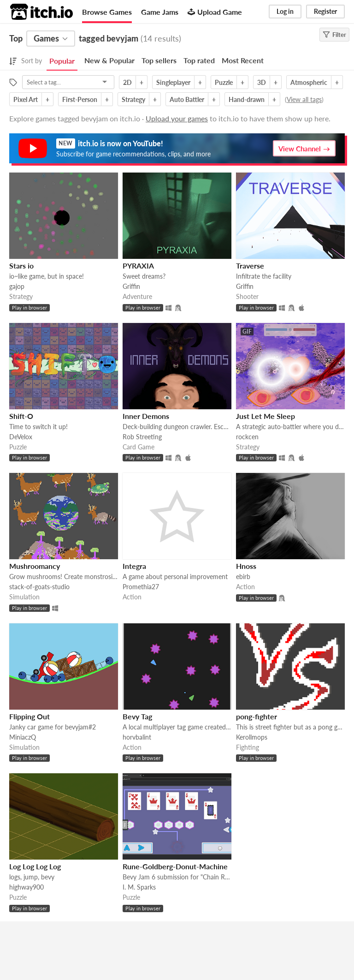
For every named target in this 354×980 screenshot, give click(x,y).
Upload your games (177, 118)
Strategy (133, 99)
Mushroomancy (35, 566)
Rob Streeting (142, 437)
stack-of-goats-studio (39, 587)
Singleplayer (173, 82)
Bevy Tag (137, 716)
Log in (285, 11)
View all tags (304, 99)
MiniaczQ (23, 737)
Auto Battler (187, 99)
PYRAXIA (138, 266)
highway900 (27, 887)
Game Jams (160, 12)
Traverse (250, 266)
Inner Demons (146, 416)
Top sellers (159, 60)
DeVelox (21, 437)
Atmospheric (309, 82)
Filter (334, 35)
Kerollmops (252, 737)
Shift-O (21, 416)
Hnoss (246, 566)
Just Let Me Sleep (265, 416)
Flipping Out (29, 716)
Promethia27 (141, 587)
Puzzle (224, 82)
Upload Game (215, 12)
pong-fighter (257, 716)
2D (127, 82)
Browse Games (107, 12)
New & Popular (109, 60)
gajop (17, 286)
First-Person (80, 99)
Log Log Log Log (35, 866)
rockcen (247, 437)
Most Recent (243, 60)
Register (325, 11)
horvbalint (137, 737)
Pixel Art (26, 99)
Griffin (131, 286)
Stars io (21, 266)
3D (262, 82)
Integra (134, 566)
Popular (62, 61)
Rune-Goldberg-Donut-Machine (175, 866)
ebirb (243, 577)
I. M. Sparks (139, 887)
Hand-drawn (247, 99)
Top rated (199, 60)
